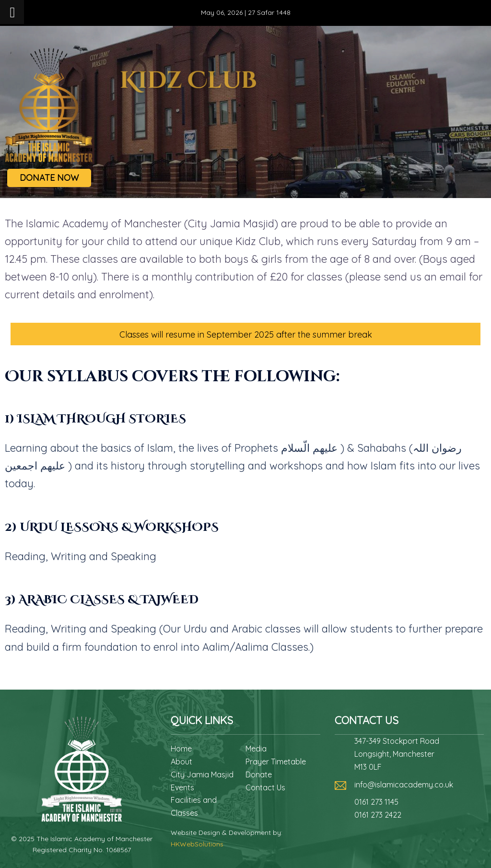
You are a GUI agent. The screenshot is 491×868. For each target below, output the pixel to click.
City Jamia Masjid (202, 774)
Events (182, 787)
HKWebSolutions (197, 844)
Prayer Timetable (276, 762)
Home (181, 749)
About (181, 762)
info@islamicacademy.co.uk (404, 785)
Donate (259, 774)
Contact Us (265, 787)
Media (256, 749)
